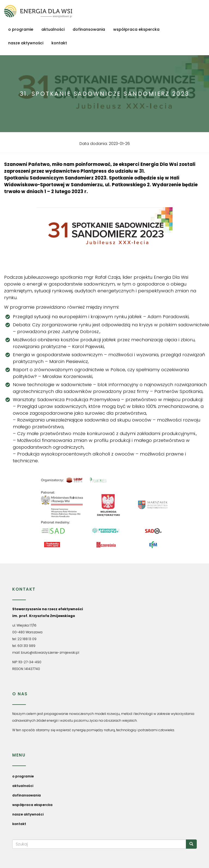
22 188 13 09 (27, 639)
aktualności (53, 29)
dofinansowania (89, 29)
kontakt (59, 43)
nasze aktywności (26, 43)
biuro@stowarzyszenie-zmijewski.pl (50, 652)
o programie (21, 29)
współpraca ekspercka (136, 29)
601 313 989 (26, 646)
